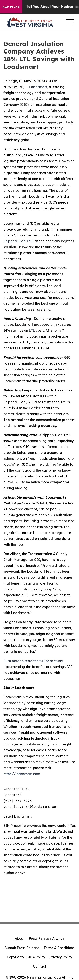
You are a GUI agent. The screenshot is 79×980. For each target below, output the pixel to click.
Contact (40, 966)
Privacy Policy (61, 957)
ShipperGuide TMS (19, 241)
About (20, 938)
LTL (32, 330)
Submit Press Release (22, 948)
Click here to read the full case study (33, 661)
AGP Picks (11, 7)
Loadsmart (38, 87)
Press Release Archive (47, 938)
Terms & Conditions (59, 948)
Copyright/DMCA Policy (26, 957)
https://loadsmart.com (22, 774)
